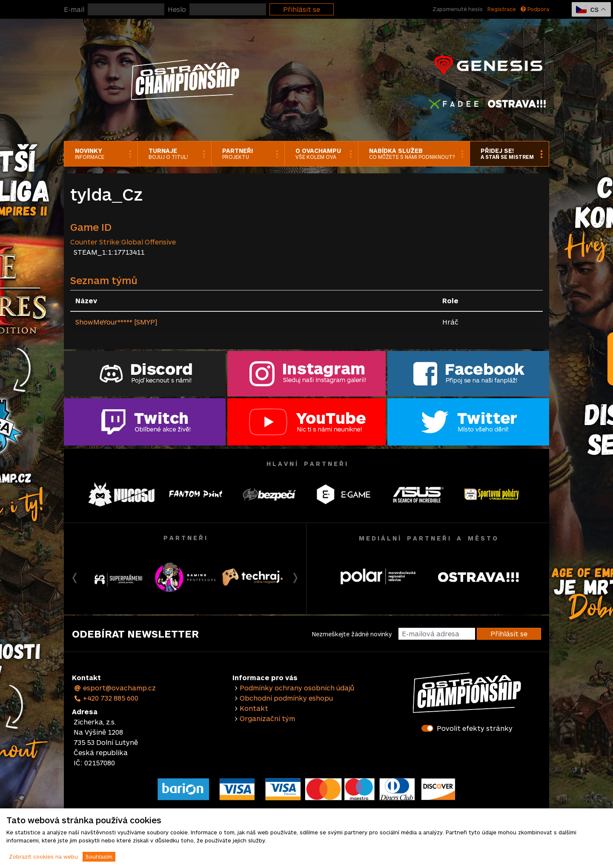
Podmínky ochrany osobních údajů (297, 688)
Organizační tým (267, 718)
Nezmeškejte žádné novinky (352, 634)
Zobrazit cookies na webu (43, 857)
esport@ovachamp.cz (115, 688)
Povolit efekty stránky (475, 728)
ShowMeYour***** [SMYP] (116, 322)
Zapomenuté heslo (458, 9)
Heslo (177, 9)
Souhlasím (99, 857)
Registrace (502, 9)
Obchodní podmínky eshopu (286, 698)
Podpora (535, 9)
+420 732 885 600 (106, 698)
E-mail (74, 9)
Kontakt (254, 708)
